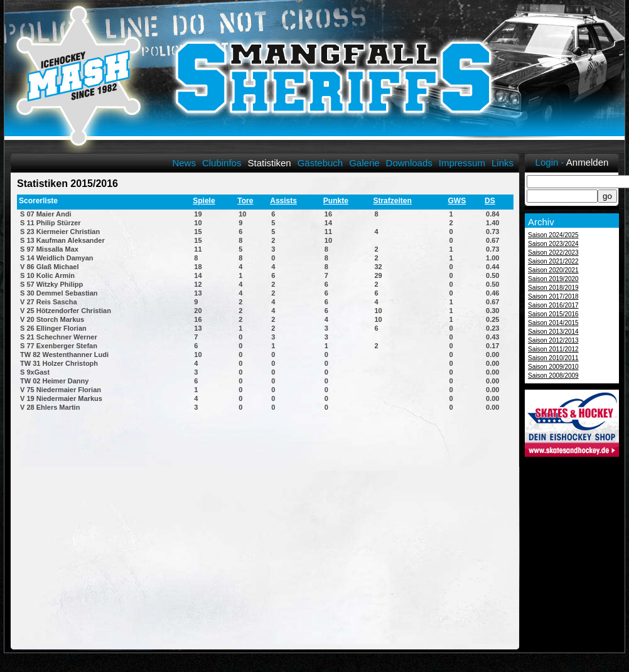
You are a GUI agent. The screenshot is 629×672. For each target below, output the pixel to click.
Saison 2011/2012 (553, 349)
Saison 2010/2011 (553, 358)
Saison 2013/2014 (553, 332)
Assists (283, 201)
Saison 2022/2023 (553, 253)
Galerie (364, 163)
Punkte (336, 201)
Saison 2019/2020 (553, 279)
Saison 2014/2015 (553, 323)
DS (490, 201)
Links (503, 163)
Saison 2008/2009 (553, 376)
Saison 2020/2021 (553, 270)
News (184, 163)
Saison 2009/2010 (553, 367)
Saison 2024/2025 (553, 235)
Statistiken (269, 163)
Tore (245, 201)
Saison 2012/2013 (553, 340)
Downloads (409, 163)
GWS (457, 201)
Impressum (462, 163)
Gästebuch (320, 163)
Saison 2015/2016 (553, 314)
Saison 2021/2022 (553, 261)
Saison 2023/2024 (553, 244)
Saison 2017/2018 (553, 296)
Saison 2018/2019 (553, 288)
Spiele (204, 201)
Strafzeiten (392, 201)
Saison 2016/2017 (553, 305)
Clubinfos (222, 163)
